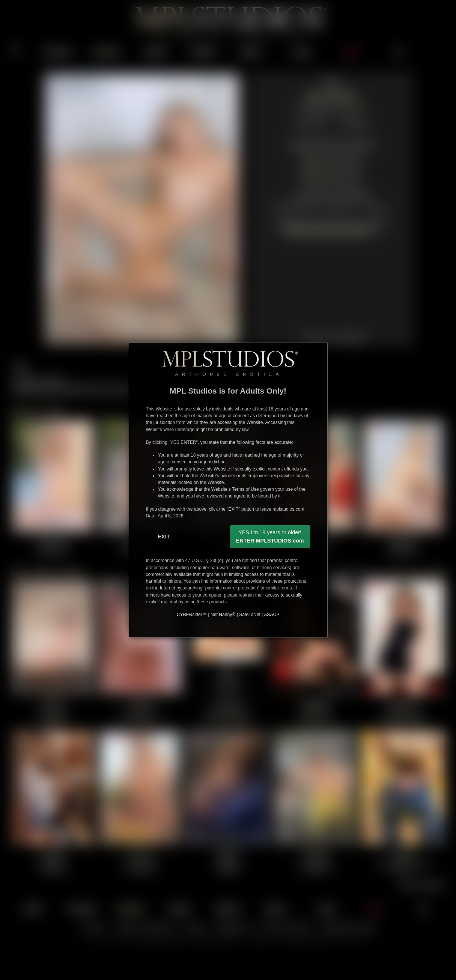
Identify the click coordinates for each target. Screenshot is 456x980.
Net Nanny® (223, 615)
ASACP (272, 615)
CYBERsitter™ (192, 615)
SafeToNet (250, 615)
